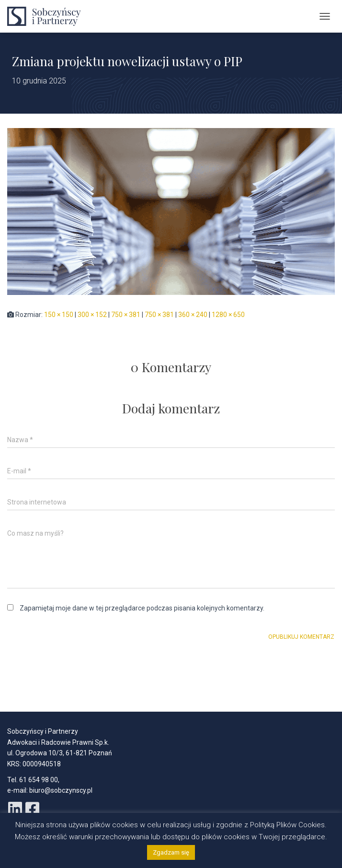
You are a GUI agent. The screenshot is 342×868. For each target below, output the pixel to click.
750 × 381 (126, 315)
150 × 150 (59, 315)
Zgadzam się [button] (171, 852)
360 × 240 (193, 315)
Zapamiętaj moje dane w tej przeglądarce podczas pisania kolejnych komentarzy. (142, 608)
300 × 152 (92, 315)
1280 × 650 (228, 315)
